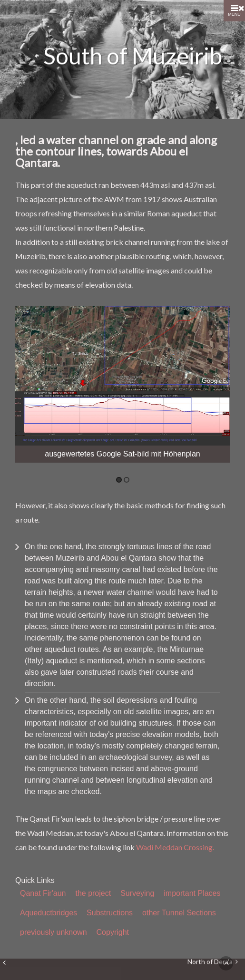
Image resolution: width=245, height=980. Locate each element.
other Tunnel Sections (179, 913)
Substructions (110, 913)
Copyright (113, 932)
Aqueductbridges (49, 913)
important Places (192, 893)
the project (93, 893)
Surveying (137, 893)
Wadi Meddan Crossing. (175, 847)
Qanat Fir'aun (43, 893)
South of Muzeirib (133, 56)
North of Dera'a (213, 962)
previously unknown (54, 932)
